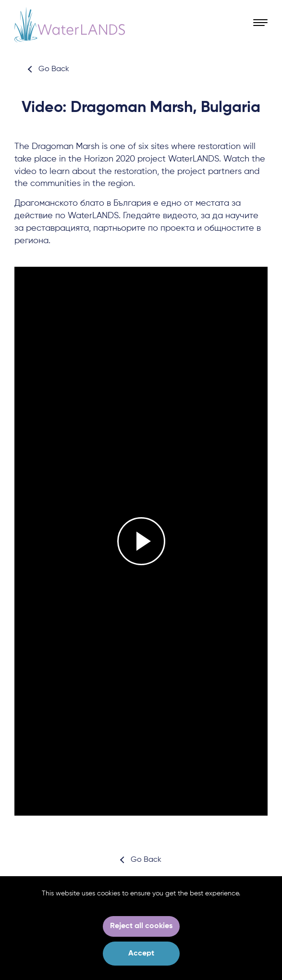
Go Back (54, 69)
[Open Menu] (260, 23)
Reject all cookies (141, 926)
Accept (141, 954)
